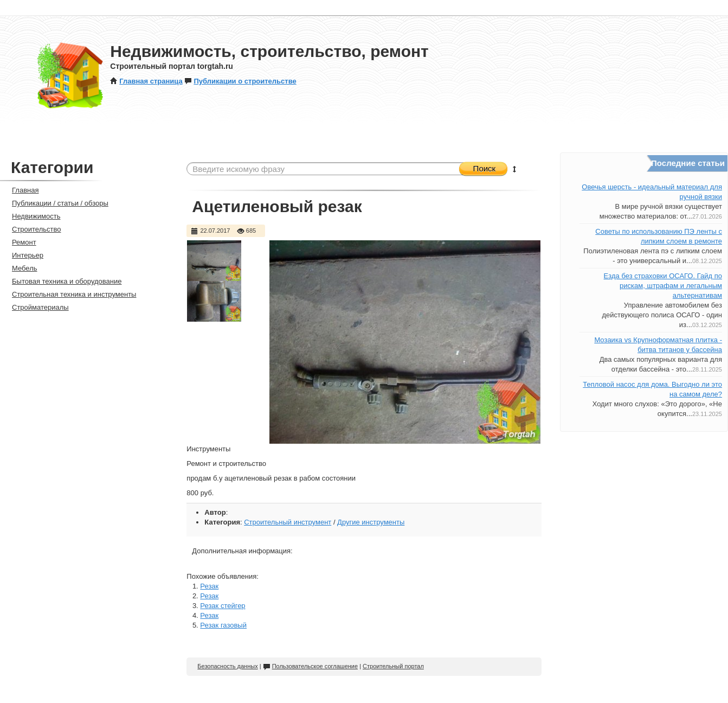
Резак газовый (223, 625)
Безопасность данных (227, 666)
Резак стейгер (223, 606)
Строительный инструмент (288, 522)
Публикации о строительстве (240, 81)
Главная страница (146, 81)
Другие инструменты (371, 522)
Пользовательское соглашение (310, 666)
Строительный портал (393, 666)
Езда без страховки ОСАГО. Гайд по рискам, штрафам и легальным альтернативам (663, 286)
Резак (209, 586)
